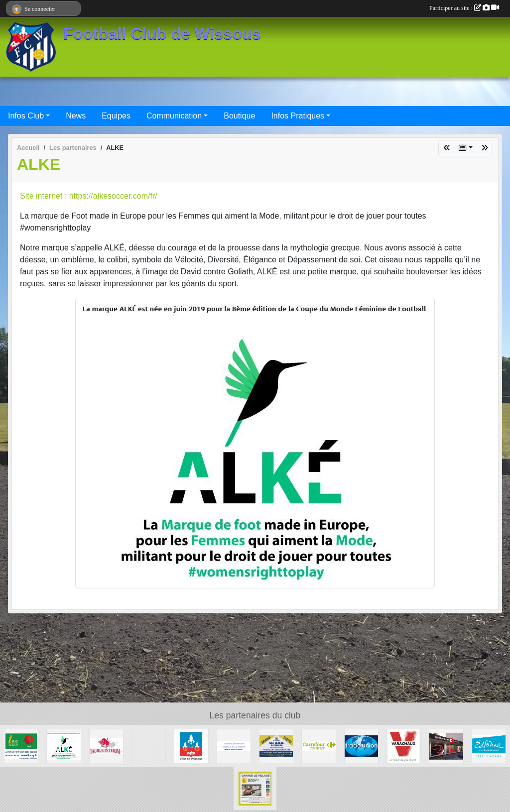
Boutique (239, 116)
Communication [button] (174, 116)
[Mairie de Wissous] (191, 746)
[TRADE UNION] (361, 746)
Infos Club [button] (26, 116)
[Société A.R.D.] (276, 746)
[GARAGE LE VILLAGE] (255, 788)
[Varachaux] (404, 746)
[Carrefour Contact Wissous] (319, 746)
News (76, 116)
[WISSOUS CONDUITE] (446, 746)
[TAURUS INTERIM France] (106, 746)
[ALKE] (64, 746)
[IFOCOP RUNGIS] (21, 746)
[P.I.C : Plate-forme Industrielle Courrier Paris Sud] (149, 746)
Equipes (116, 116)
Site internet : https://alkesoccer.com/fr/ (89, 196)
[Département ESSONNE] (489, 746)
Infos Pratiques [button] (298, 116)
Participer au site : (464, 8)
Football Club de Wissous (162, 34)
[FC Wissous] (234, 746)
